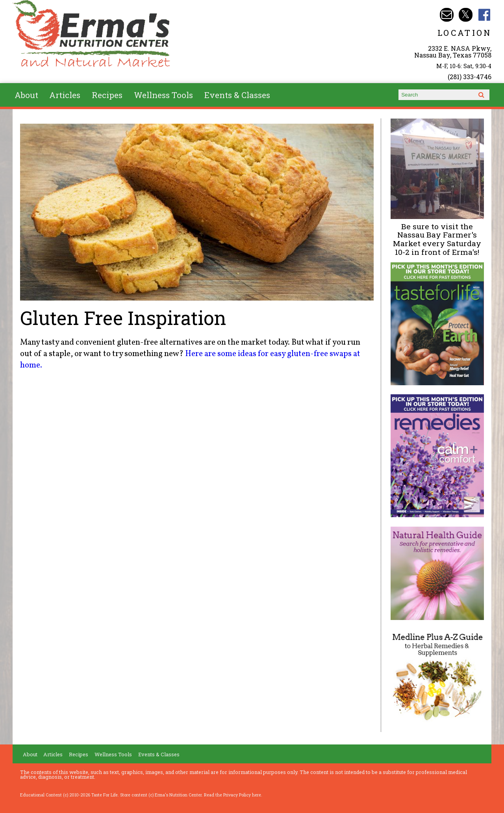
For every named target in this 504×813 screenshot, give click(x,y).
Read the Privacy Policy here (233, 795)
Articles (65, 95)
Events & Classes (237, 95)
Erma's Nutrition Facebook (485, 15)
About (26, 95)
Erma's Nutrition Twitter (466, 15)
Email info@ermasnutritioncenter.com (447, 15)
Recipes (107, 95)
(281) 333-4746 (470, 77)
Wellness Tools (163, 95)
